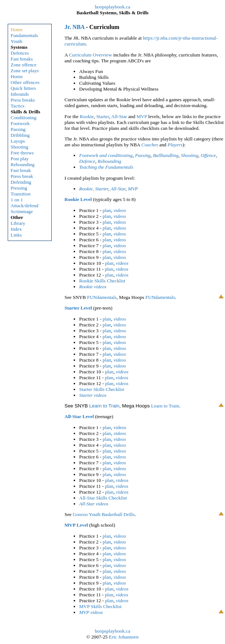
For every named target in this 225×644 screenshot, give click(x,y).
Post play (20, 159)
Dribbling (20, 135)
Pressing (19, 188)
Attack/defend (25, 206)
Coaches (150, 145)
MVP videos (91, 612)
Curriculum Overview (90, 55)
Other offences (25, 82)
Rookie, (86, 189)
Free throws (22, 153)
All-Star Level (79, 416)
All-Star (119, 116)
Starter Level (78, 308)
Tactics (18, 106)
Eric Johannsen (124, 637)
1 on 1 (17, 200)
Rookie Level (78, 199)
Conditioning (23, 118)
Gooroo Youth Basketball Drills (104, 514)
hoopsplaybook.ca (113, 7)
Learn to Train (104, 406)
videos (120, 210)
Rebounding (23, 164)
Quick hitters (23, 88)
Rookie (87, 116)
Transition (21, 194)
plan (107, 210)
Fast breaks (22, 59)
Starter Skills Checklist (102, 389)
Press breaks (23, 100)
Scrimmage (22, 211)
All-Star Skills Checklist (103, 498)
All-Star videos (94, 504)
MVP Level (76, 525)
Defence (87, 161)
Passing (18, 129)
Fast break (21, 170)
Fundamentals (24, 35)
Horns (17, 76)
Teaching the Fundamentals (106, 167)
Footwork (20, 123)
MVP (141, 116)
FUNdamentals (102, 297)
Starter (103, 116)
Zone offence (23, 65)
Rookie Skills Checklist (102, 281)
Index (16, 229)
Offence (208, 155)
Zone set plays (25, 71)
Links (16, 235)
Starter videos (93, 395)
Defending (21, 182)
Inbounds (20, 94)
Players (175, 145)
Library (18, 223)
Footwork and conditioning (106, 155)
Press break (22, 176)
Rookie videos (93, 287)
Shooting (19, 147)
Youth (16, 41)
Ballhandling (166, 155)
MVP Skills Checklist (100, 606)
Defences (20, 53)
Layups (18, 141)
